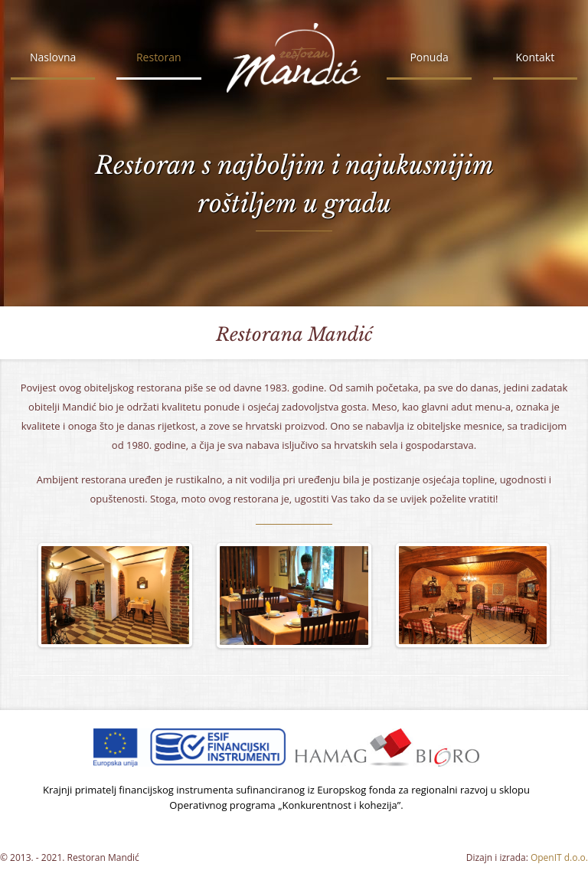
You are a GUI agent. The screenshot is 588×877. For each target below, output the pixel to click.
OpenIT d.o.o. (559, 857)
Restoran (159, 57)
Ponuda (429, 57)
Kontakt (535, 57)
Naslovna (53, 57)
